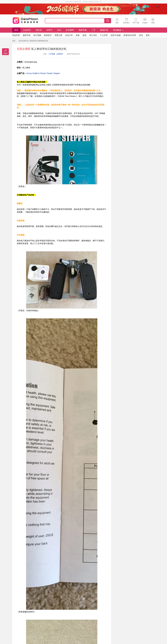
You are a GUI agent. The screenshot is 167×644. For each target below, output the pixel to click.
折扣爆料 (70, 30)
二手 (93, 30)
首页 (16, 30)
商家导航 (83, 30)
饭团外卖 (104, 30)
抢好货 (39, 30)
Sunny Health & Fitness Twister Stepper (43, 73)
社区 (59, 30)
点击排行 (27, 30)
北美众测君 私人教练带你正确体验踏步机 (33, 41)
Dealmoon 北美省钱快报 (25, 20)
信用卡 (49, 30)
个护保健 (52, 54)
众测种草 (60, 54)
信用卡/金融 (116, 35)
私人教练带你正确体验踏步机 (42, 49)
